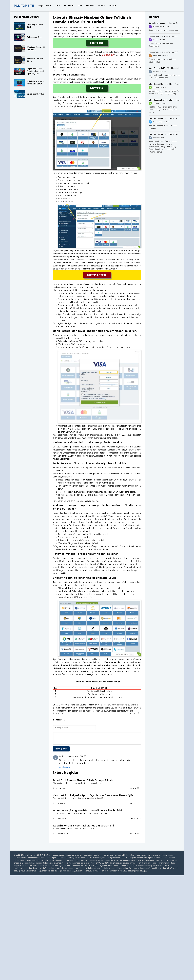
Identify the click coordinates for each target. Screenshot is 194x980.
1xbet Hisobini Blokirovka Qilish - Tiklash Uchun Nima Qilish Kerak (164, 84)
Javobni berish (65, 767)
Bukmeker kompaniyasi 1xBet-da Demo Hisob (164, 23)
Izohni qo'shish (61, 749)
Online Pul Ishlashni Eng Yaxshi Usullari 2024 (164, 68)
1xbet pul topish (97, 275)
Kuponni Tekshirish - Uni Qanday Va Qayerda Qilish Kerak (164, 36)
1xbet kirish (97, 43)
